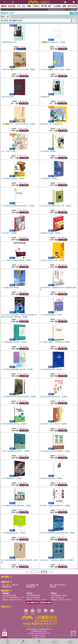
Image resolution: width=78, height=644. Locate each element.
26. (52, 369)
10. (48, 151)
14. (56, 206)
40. (57, 560)
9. (8, 151)
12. (49, 179)
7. (19, 124)
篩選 (74, 13)
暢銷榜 (4, 6)
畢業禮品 (53, 587)
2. (53, 42)
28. (54, 397)
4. (56, 69)
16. (51, 233)
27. (19, 397)
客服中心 (23, 641)
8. (51, 124)
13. (18, 206)
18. (53, 260)
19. (10, 288)
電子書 (44, 6)
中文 (19, 6)
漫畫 (64, 6)
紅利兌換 (51, 107)
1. (9, 42)
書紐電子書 (13, 25)
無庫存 (52, 49)
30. (54, 424)
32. (56, 451)
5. (7, 97)
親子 (50, 6)
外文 (24, 6)
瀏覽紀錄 (55, 641)
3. (19, 69)
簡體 (29, 6)
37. (14, 533)
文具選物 (57, 6)
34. (52, 478)
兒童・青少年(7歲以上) (58, 585)
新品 (12, 6)
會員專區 (70, 641)
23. (14, 342)
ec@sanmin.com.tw (16, 600)
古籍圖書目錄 (6, 587)
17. (17, 260)
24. (56, 342)
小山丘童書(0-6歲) (32, 585)
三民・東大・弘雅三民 (10, 585)
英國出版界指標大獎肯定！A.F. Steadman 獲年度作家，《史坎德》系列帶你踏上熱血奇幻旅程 (68, 10)
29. (14, 424)
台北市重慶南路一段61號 (59, 595)
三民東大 (36, 6)
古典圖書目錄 (30, 587)
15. (10, 233)
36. (56, 506)
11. (13, 179)
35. (17, 506)
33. (12, 478)
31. (16, 451)
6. (45, 97)
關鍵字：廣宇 (5, 17)
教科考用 (71, 6)
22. (52, 315)
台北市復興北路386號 (9, 595)
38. (58, 533)
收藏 (39, 641)
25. (18, 369)
